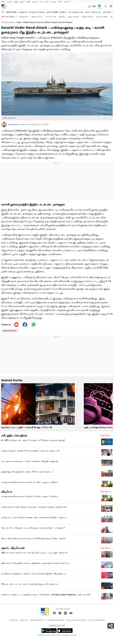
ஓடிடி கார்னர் (74, 17)
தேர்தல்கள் (24, 17)
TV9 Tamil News (8, 22)
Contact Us (14, 620)
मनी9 (60, 2)
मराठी (28, 2)
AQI (94, 6)
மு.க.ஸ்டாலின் (102, 17)
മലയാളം (54, 2)
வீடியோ (62, 17)
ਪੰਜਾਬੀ (47, 2)
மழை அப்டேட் (37, 17)
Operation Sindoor (10, 331)
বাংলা (41, 2)
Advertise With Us (37, 620)
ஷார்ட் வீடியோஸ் (93, 12)
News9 (10, 2)
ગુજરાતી (35, 2)
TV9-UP (67, 2)
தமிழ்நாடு (23, 12)
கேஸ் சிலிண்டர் (10, 17)
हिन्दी (3, 2)
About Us (24, 620)
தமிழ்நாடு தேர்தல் (37, 12)
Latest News (11, 12)
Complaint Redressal (55, 620)
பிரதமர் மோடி (87, 17)
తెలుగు (22, 2)
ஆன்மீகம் (107, 12)
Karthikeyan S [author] (14, 124)
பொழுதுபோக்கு (76, 12)
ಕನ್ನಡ (16, 2)
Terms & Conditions (97, 620)
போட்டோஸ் (51, 17)
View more (106, 435)
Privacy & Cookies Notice (76, 620)
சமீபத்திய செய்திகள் (14, 435)
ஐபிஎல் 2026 (52, 12)
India (19, 22)
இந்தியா (63, 12)
